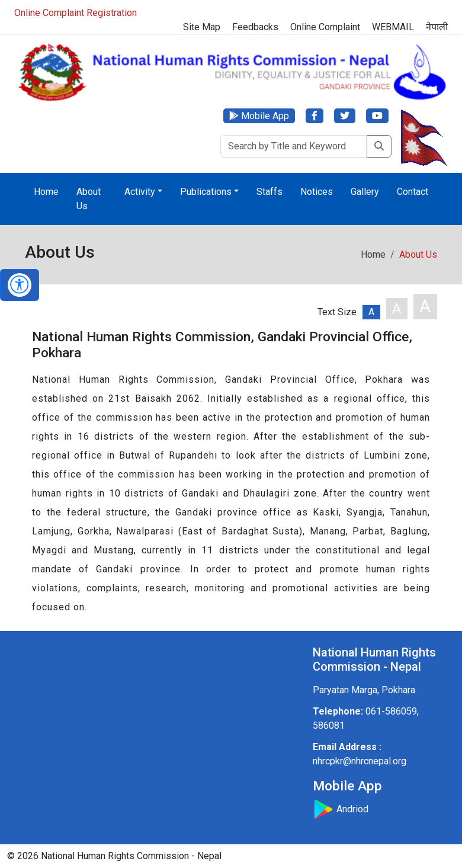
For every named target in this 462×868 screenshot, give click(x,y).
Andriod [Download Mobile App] (341, 809)
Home (46, 192)
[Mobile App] (259, 116)
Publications (206, 192)
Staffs (269, 192)
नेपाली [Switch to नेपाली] (437, 27)
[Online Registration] (231, 13)
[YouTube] (377, 116)
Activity (140, 192)
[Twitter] (345, 116)
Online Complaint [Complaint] (325, 27)
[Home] (231, 71)
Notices (317, 192)
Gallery (365, 192)
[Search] (294, 146)
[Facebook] (315, 116)
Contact (413, 192)
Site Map (202, 27)
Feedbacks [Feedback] (255, 27)
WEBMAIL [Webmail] (393, 27)
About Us (89, 199)
